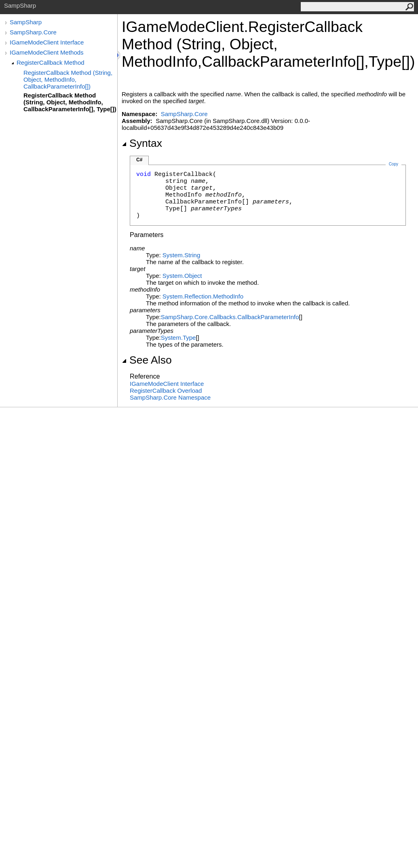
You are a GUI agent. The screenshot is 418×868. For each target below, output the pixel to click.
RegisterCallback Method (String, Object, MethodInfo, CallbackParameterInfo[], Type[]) (70, 102)
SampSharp (26, 22)
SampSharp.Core (33, 32)
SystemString (181, 255)
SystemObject (182, 276)
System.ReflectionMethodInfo (203, 296)
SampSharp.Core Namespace (170, 397)
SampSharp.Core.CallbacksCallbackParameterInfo (230, 317)
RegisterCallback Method (51, 62)
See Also (147, 360)
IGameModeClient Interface (47, 42)
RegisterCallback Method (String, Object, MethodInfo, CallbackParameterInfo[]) (68, 79)
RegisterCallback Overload (166, 391)
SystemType (178, 338)
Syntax (142, 143)
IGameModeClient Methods (47, 52)
